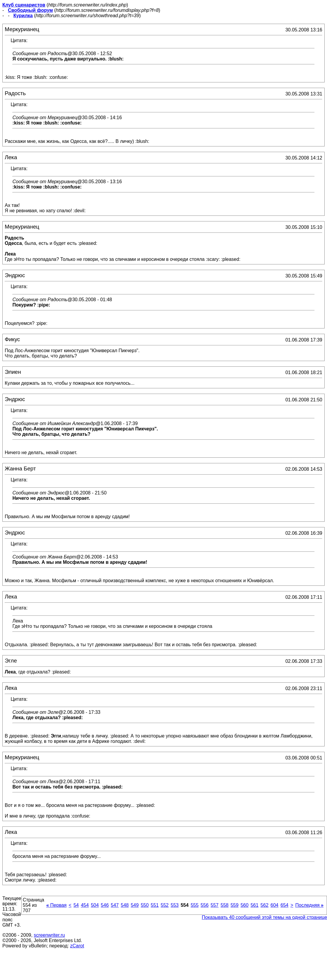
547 (115, 905)
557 (215, 905)
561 (255, 905)
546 (105, 905)
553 (175, 905)
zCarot (77, 946)
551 (155, 905)
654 (284, 905)
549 (135, 905)
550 (145, 905)
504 (95, 905)
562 (265, 905)
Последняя (309, 905)
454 (85, 905)
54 (76, 905)
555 (195, 905)
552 (165, 905)
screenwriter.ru (49, 935)
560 (245, 905)
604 (274, 905)
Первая (56, 905)
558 (225, 905)
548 (125, 905)
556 (205, 905)
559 (234, 905)
